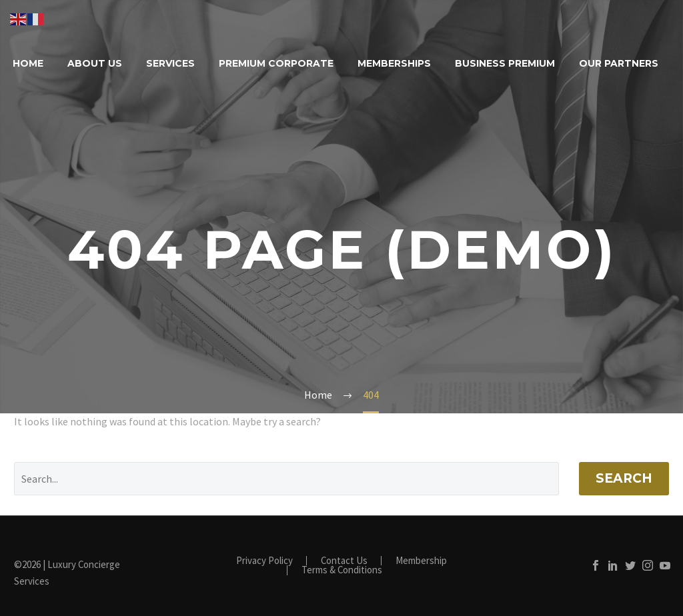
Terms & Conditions (342, 570)
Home (28, 63)
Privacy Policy (264, 561)
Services (170, 63)
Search (624, 478)
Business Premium (505, 63)
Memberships (394, 63)
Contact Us (344, 561)
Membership (421, 561)
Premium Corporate (276, 63)
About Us (95, 63)
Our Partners (619, 63)
